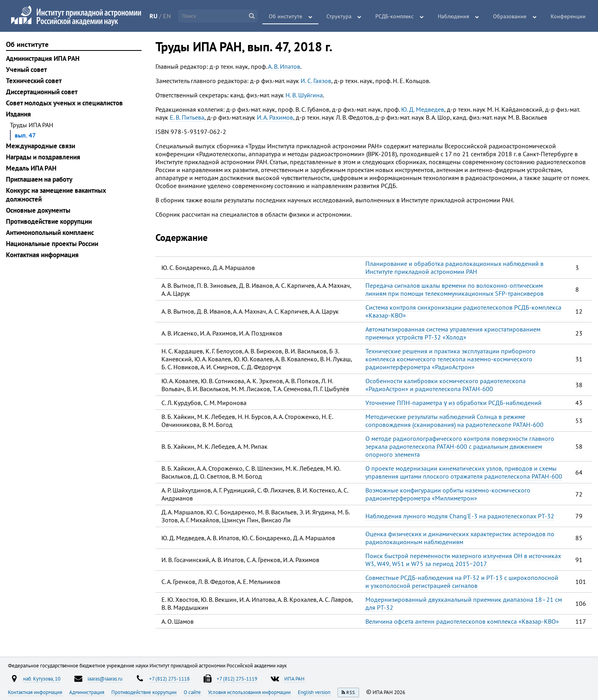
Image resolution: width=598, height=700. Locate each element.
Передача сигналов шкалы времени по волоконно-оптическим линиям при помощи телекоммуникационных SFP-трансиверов (454, 289)
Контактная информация (42, 255)
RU (157, 16)
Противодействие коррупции (49, 221)
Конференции (569, 16)
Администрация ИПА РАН (43, 58)
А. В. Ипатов (284, 66)
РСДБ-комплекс (399, 16)
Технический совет (34, 81)
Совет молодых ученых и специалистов (64, 103)
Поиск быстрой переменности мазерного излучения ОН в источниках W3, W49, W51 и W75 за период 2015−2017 (463, 560)
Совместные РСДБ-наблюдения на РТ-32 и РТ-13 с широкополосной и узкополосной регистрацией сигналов (462, 582)
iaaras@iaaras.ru (105, 679)
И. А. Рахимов (275, 117)
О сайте (193, 692)
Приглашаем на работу (39, 179)
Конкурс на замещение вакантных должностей (56, 195)
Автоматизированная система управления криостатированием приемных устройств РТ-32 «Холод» (453, 333)
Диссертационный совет (42, 92)
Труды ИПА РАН (32, 125)
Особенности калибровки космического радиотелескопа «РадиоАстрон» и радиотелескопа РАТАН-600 (446, 385)
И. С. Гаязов (316, 81)
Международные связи (41, 146)
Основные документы (38, 210)
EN (171, 16)
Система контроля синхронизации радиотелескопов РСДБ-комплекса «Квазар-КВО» (463, 311)
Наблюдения (457, 16)
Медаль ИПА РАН (31, 168)
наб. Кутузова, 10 (42, 679)
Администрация (87, 692)
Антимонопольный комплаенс (50, 233)
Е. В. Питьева (187, 117)
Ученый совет (26, 70)
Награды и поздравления (43, 157)
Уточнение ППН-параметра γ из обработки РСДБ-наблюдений (453, 403)
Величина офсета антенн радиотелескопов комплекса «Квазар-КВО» (462, 621)
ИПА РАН (294, 679)
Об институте (293, 16)
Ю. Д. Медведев (423, 109)
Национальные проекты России (52, 244)
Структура (345, 16)
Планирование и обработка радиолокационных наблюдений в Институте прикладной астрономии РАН (454, 268)
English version (315, 692)
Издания (18, 114)
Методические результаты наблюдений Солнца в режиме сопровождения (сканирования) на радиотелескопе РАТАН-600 (454, 421)
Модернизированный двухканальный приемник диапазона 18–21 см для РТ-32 (464, 603)
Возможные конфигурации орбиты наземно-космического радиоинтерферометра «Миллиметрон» (448, 494)
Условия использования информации (250, 692)
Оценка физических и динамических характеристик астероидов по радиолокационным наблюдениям (460, 538)
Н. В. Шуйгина (304, 95)
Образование (512, 16)
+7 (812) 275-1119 (237, 679)
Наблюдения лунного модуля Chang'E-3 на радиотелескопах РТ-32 (460, 516)
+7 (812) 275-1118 (169, 679)
